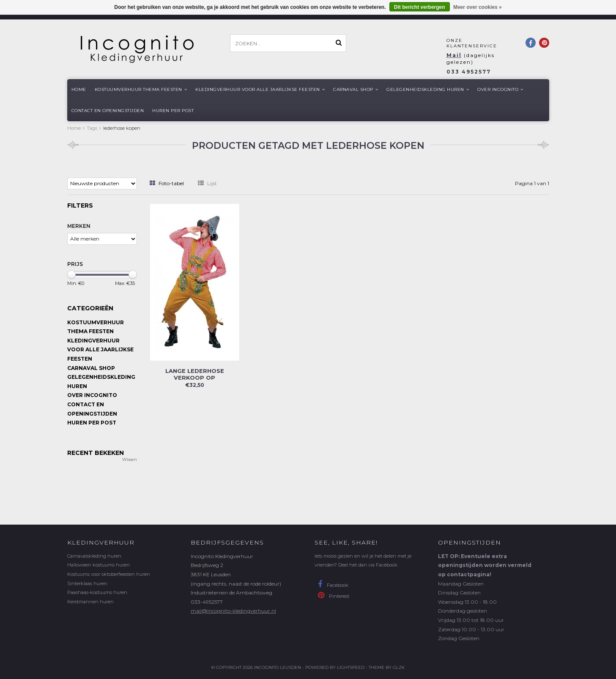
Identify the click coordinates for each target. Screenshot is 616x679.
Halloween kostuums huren (99, 565)
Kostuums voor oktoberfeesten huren (109, 574)
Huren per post (173, 111)
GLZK (399, 667)
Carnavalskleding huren (94, 556)
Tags (92, 128)
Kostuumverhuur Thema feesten (141, 89)
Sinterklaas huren (87, 583)
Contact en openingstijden (108, 111)
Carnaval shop (356, 89)
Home (79, 89)
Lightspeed (351, 667)
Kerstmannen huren (90, 602)
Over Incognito (500, 89)
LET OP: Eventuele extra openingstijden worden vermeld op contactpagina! (485, 565)
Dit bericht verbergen (420, 7)
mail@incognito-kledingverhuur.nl (233, 611)
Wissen (130, 459)
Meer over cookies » (478, 7)
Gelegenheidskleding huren (428, 89)
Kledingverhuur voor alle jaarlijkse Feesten (260, 89)
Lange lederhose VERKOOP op (195, 374)
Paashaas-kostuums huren (97, 592)
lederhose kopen (122, 128)
